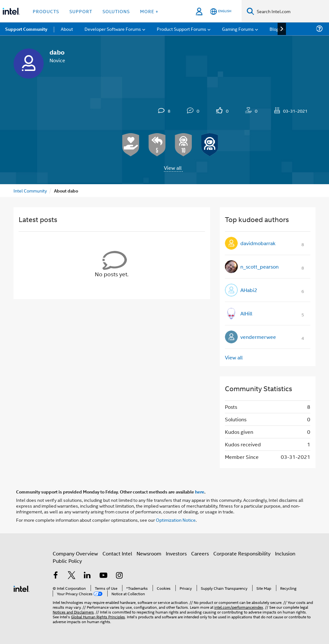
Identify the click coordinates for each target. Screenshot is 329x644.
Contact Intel (117, 553)
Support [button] (81, 11)
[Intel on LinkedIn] (87, 576)
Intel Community (30, 190)
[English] (221, 11)
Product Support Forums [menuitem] (182, 29)
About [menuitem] (67, 29)
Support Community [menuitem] (26, 29)
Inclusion (285, 553)
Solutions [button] (116, 11)
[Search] (250, 11)
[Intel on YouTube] (103, 576)
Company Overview (75, 553)
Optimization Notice (176, 520)
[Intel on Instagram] (119, 576)
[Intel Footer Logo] (22, 588)
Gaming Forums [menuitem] (238, 29)
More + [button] (149, 11)
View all (173, 168)
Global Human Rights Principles (98, 617)
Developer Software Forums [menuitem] (113, 29)
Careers (200, 553)
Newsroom (149, 553)
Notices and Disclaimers (73, 612)
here (200, 492)
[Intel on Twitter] (72, 576)
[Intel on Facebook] (56, 576)
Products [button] (46, 11)
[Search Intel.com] (292, 11)
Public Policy (67, 561)
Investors (176, 553)
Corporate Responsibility (242, 553)
